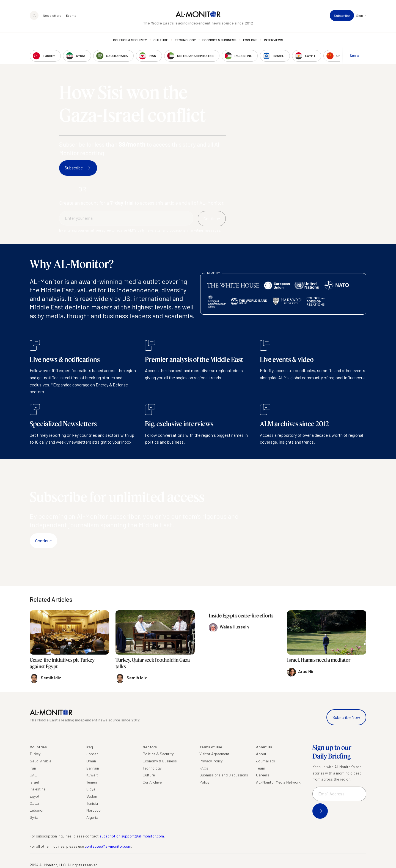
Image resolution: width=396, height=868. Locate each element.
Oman (91, 761)
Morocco (94, 810)
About (261, 754)
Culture (161, 40)
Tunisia (92, 803)
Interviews (274, 40)
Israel (34, 782)
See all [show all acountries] (356, 55)
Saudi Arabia (41, 761)
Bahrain (93, 768)
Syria (34, 817)
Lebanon (37, 810)
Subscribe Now (346, 717)
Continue (43, 541)
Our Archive (152, 782)
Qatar (35, 803)
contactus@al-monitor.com (108, 846)
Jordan (92, 754)
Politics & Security (130, 40)
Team (261, 768)
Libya (91, 789)
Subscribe (342, 15)
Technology (185, 40)
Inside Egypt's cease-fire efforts (241, 616)
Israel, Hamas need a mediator (319, 660)
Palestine (38, 789)
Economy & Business (219, 40)
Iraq (90, 747)
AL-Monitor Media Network (278, 782)
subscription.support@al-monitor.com (132, 836)
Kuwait (92, 775)
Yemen (92, 782)
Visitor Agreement (215, 754)
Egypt (35, 796)
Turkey (35, 754)
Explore (250, 40)
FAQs (204, 768)
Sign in (361, 15)
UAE (33, 775)
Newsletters (52, 15)
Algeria (92, 817)
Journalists (266, 761)
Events (71, 15)
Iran (33, 768)
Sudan (92, 796)
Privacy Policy (211, 761)
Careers (263, 775)
